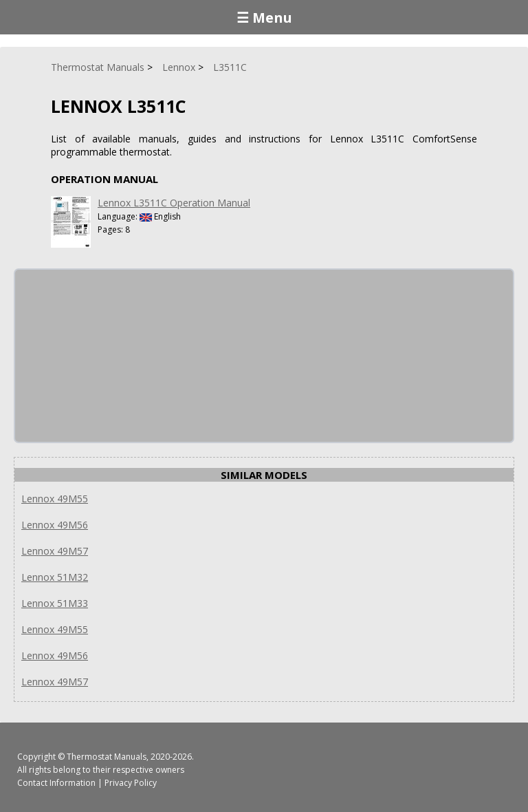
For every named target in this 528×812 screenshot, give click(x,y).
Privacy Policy (131, 783)
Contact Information (56, 783)
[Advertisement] (118, 356)
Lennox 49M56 (55, 525)
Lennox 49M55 (55, 499)
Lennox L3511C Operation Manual (174, 203)
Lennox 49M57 (55, 551)
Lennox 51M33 (55, 603)
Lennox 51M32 (55, 577)
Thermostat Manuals (107, 757)
